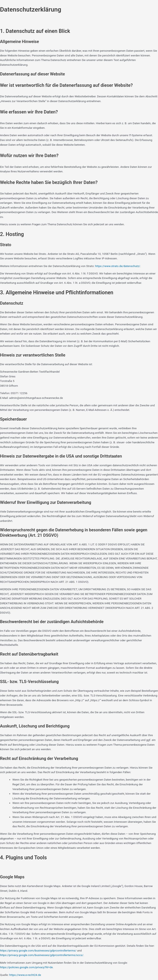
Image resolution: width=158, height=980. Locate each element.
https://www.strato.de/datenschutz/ (118, 266)
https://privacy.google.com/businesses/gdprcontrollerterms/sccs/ (42, 955)
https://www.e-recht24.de (25, 975)
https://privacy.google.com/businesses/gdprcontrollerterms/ (38, 950)
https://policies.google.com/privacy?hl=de (26, 967)
